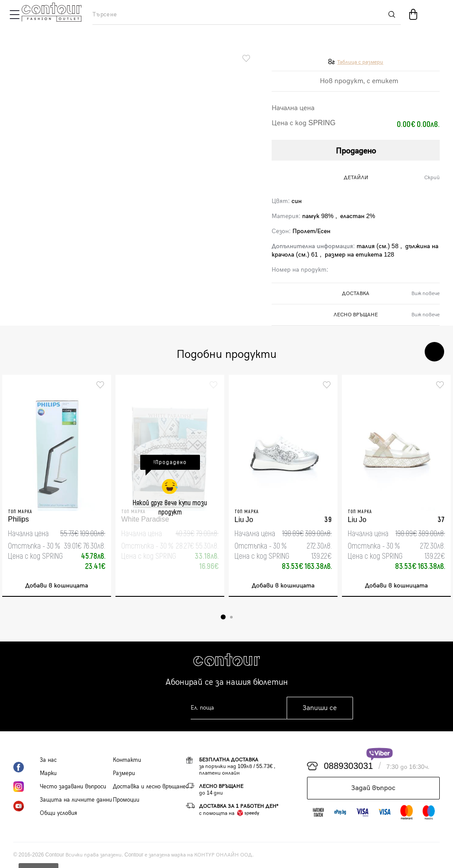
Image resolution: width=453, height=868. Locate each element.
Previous (408, 352)
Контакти (127, 760)
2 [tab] (231, 617)
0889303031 (348, 766)
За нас (48, 760)
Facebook (27, 767)
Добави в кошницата (57, 586)
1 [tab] (223, 617)
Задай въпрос (373, 788)
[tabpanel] (57, 486)
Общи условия (58, 813)
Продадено (356, 151)
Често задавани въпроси (73, 787)
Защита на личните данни (76, 800)
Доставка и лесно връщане (149, 787)
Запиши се (320, 708)
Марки (48, 773)
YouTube (27, 806)
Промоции (126, 800)
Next (434, 352)
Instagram (27, 787)
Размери (124, 773)
